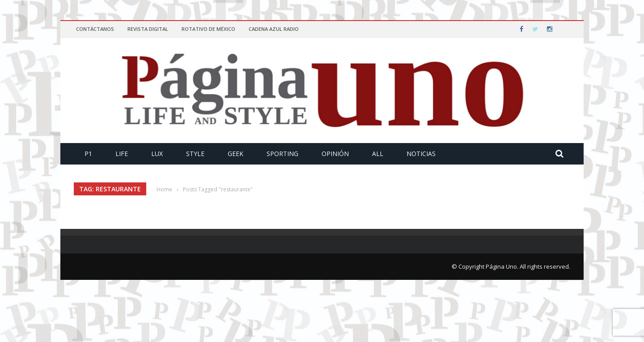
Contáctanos (95, 29)
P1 (88, 154)
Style (195, 154)
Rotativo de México (208, 29)
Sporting (282, 154)
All (378, 154)
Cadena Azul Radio (274, 29)
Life (122, 154)
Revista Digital (148, 29)
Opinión (335, 154)
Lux (157, 154)
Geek (235, 154)
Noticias (421, 154)
